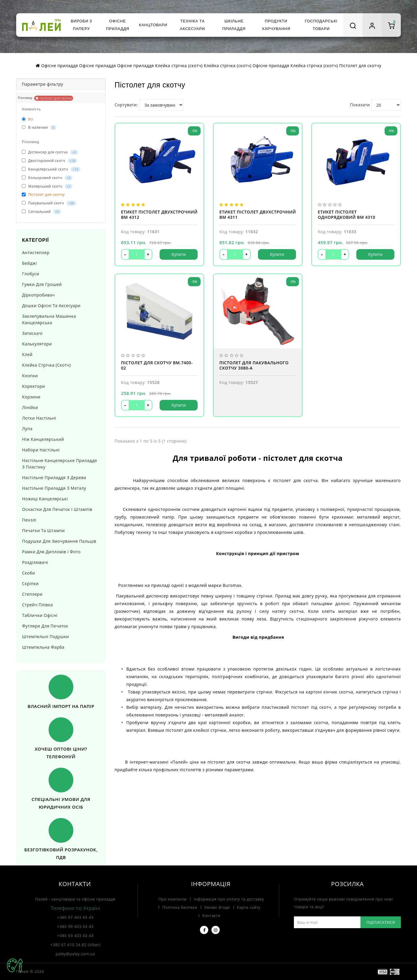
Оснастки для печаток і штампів (57, 509)
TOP (15, 965)
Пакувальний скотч (49, 203)
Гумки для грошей (42, 284)
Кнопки (30, 376)
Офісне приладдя (118, 25)
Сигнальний (41, 212)
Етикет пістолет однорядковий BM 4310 (346, 215)
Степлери (32, 594)
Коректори (34, 386)
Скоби (29, 573)
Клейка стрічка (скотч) (46, 365)
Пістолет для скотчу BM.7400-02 (157, 365)
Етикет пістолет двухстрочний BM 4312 (159, 215)
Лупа (27, 429)
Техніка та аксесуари (192, 25)
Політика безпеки (180, 907)
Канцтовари (153, 25)
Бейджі (29, 263)
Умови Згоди (217, 907)
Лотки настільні (39, 418)
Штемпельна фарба (43, 647)
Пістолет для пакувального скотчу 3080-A (254, 365)
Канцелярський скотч (51, 169)
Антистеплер (36, 253)
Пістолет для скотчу (54, 98)
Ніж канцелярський (43, 439)
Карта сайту (249, 907)
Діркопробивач (38, 295)
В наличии (39, 127)
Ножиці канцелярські (45, 499)
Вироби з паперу (81, 25)
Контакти (211, 916)
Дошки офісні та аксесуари (51, 306)
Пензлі (29, 520)
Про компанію (173, 899)
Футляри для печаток (45, 626)
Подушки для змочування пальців (59, 541)
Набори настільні (41, 450)
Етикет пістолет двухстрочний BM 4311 (258, 215)
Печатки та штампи (43, 530)
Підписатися (381, 922)
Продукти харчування (276, 25)
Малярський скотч (47, 186)
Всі (28, 119)
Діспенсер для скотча (50, 152)
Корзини (31, 397)
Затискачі (32, 333)
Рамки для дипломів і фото (51, 552)
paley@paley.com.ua (75, 954)
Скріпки (30, 583)
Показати (360, 105)
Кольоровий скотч (47, 178)
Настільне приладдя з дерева (54, 477)
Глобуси (31, 274)
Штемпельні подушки (45, 636)
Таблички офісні (40, 615)
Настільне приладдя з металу (54, 488)
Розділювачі (35, 562)
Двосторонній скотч (49, 161)
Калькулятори (37, 344)
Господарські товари (321, 25)
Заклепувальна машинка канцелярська (49, 319)
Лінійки (30, 407)
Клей (27, 354)
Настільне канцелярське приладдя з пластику (59, 464)
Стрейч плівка (37, 605)
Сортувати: (126, 105)
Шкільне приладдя (234, 25)
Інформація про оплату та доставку (229, 899)
